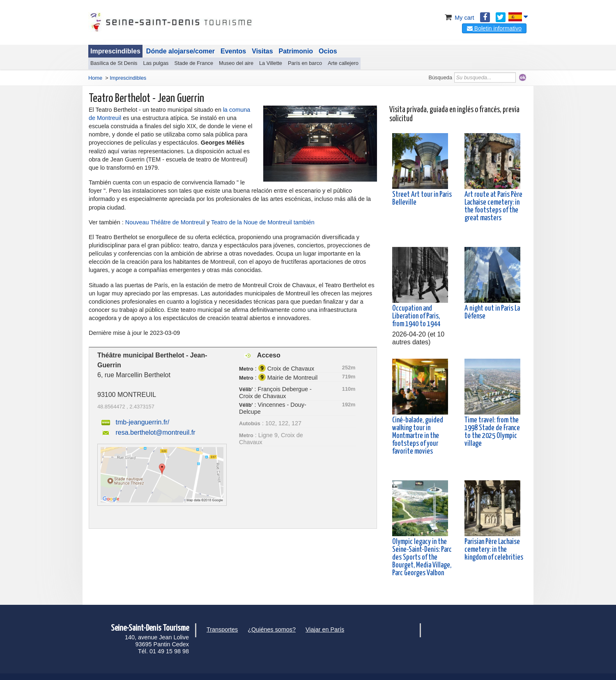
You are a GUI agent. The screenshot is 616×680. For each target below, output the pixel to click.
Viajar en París (325, 629)
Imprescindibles (115, 51)
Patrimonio (296, 51)
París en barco (305, 63)
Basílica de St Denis (114, 63)
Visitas (262, 51)
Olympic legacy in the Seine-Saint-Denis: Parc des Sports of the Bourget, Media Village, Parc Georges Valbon (422, 558)
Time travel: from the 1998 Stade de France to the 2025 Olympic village (492, 432)
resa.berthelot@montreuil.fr (155, 432)
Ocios (328, 51)
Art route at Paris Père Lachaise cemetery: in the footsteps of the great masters (493, 207)
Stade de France (194, 63)
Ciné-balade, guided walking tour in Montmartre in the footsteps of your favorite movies (418, 436)
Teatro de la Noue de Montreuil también (263, 222)
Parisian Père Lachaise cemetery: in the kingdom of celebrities (494, 550)
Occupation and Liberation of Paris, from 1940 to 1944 (416, 316)
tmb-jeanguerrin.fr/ (142, 422)
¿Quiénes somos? (272, 629)
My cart (459, 18)
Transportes (222, 629)
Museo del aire (236, 63)
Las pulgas (156, 63)
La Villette (271, 63)
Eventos (233, 51)
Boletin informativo (494, 28)
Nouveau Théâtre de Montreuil (165, 222)
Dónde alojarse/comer (180, 51)
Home (95, 78)
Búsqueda (440, 77)
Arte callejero (343, 63)
